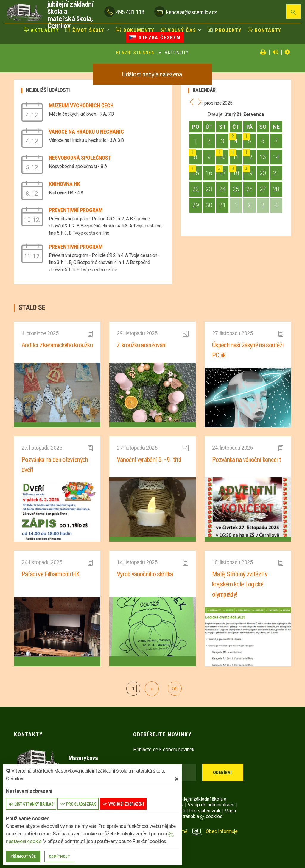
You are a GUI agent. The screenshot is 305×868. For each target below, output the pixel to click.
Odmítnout (59, 856)
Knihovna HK (64, 184)
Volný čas (178, 30)
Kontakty (264, 30)
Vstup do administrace (211, 805)
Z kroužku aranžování (142, 345)
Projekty (225, 30)
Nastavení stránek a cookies (187, 816)
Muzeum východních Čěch (81, 105)
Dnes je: (215, 114)
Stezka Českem (155, 37)
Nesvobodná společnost (80, 158)
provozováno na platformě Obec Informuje (185, 831)
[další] (152, 689)
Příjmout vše (23, 856)
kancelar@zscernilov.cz (191, 12)
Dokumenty (135, 30)
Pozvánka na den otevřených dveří (55, 465)
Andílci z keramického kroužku (57, 345)
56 (175, 689)
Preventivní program (76, 210)
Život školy (85, 30)
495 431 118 (130, 12)
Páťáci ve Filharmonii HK (50, 574)
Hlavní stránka (135, 53)
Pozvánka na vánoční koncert (246, 460)
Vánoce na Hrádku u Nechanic (86, 132)
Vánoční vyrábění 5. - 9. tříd (149, 460)
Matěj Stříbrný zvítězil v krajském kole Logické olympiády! (240, 584)
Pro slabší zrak (205, 811)
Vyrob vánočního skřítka (145, 574)
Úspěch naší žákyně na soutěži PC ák (248, 350)
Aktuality (41, 30)
